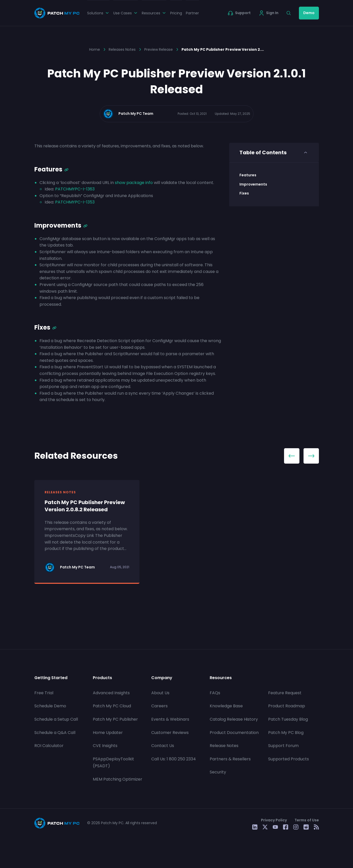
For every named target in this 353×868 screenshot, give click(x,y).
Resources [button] (154, 13)
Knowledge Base (226, 706)
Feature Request (285, 693)
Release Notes (224, 746)
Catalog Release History (234, 719)
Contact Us (163, 746)
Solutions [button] (98, 13)
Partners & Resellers (230, 759)
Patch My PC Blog (286, 733)
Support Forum (283, 746)
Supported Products (289, 759)
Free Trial (44, 693)
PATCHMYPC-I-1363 (75, 189)
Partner (192, 13)
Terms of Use (307, 820)
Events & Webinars (170, 719)
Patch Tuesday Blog (288, 719)
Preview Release (159, 49)
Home (95, 49)
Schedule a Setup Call (56, 719)
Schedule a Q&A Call (55, 733)
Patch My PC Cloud (112, 706)
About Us (160, 693)
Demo (309, 13)
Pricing (176, 13)
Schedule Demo (50, 706)
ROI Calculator (49, 746)
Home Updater (108, 733)
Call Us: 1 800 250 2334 (174, 759)
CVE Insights (105, 746)
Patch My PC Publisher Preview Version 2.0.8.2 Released (85, 506)
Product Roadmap (287, 706)
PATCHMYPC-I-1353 (75, 202)
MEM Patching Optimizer (118, 779)
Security (218, 772)
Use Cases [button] (126, 13)
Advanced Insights (111, 693)
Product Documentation (234, 733)
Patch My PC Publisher (115, 719)
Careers (159, 706)
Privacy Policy (274, 820)
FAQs (215, 693)
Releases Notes (122, 49)
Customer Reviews (170, 733)
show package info (134, 183)
